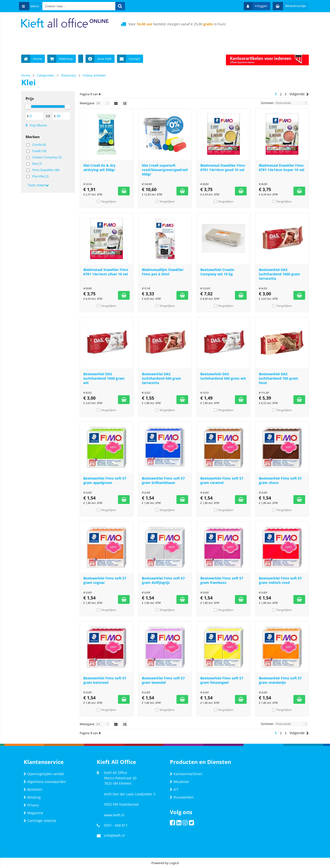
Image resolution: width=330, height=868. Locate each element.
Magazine (33, 813)
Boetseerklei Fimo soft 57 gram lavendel (163, 680)
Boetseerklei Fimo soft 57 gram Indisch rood (280, 580)
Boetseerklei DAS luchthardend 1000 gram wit (104, 378)
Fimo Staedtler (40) (46, 170)
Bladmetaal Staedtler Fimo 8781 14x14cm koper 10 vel (281, 168)
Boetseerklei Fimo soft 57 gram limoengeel (222, 680)
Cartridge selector (40, 821)
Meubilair (180, 782)
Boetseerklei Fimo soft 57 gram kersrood (105, 680)
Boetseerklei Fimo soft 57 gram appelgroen (105, 480)
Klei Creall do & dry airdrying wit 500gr (99, 168)
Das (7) (37, 164)
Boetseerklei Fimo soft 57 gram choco (280, 480)
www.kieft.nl (114, 815)
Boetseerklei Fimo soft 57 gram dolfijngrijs (163, 580)
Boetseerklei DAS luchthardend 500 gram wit (223, 376)
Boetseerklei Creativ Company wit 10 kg (217, 272)
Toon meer (38, 185)
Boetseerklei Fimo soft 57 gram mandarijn (280, 680)
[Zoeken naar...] (124, 6)
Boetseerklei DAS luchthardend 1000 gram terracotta (279, 274)
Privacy (31, 805)
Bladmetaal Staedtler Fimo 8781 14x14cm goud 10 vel (223, 168)
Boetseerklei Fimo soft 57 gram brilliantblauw (163, 480)
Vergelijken (109, 201)
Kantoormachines (186, 774)
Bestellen (33, 789)
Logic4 (174, 863)
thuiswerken (182, 797)
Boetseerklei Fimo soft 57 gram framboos (222, 580)
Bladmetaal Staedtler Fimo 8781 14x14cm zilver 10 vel (106, 272)
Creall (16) (39, 151)
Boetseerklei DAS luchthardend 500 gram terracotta (161, 378)
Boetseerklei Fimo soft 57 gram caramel (222, 480)
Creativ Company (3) (47, 157)
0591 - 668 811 (116, 825)
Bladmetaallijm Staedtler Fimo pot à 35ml (163, 272)
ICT (174, 789)
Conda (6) (39, 145)
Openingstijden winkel (44, 774)
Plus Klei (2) (40, 176)
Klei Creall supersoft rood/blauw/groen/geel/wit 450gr (165, 170)
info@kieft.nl (114, 835)
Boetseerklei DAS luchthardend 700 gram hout (278, 378)
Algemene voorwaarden (45, 782)
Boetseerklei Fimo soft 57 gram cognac (105, 580)
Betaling (32, 797)
